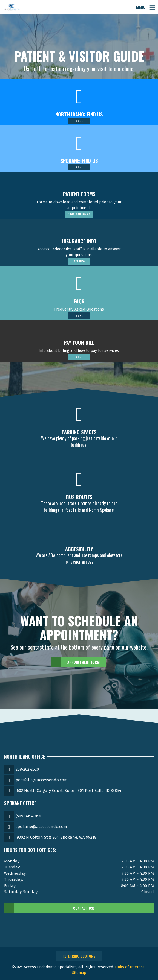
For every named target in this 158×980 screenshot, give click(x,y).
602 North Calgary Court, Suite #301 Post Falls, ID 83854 (69, 791)
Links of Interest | (131, 967)
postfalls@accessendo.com (42, 780)
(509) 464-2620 (29, 816)
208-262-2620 (27, 769)
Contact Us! (49, 908)
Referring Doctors (79, 956)
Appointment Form (76, 662)
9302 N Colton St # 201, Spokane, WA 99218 (57, 837)
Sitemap (79, 973)
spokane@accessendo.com (41, 827)
